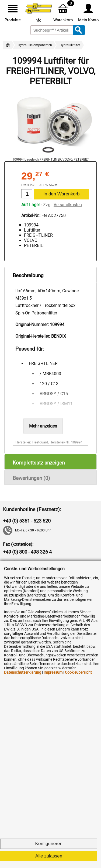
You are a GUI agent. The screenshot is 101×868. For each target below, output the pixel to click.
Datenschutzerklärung (23, 672)
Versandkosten (68, 205)
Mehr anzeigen (43, 426)
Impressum (53, 672)
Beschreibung (28, 275)
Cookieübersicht (78, 672)
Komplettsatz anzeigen (39, 463)
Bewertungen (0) (31, 478)
